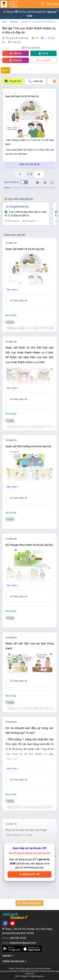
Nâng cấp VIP (30, 874)
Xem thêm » (13, 290)
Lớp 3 (5, 22)
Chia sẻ (16, 53)
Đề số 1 (6, 70)
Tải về (43, 53)
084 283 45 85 (18, 938)
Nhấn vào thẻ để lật (30, 164)
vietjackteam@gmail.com (23, 943)
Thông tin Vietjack (14, 961)
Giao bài (16, 60)
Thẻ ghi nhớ (13, 81)
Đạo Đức (14, 22)
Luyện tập (35, 81)
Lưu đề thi (44, 60)
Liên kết (8, 956)
